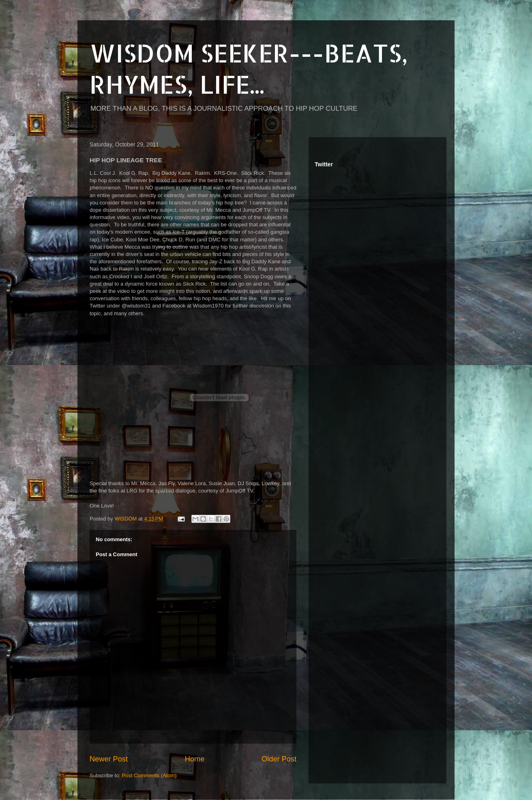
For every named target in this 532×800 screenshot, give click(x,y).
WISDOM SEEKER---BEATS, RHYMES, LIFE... (249, 69)
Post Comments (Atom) (149, 775)
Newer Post (109, 759)
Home (195, 759)
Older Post (279, 759)
